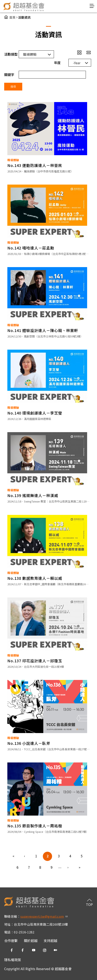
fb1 (12, 950)
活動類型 (11, 54)
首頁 (12, 17)
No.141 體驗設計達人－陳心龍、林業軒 (43, 330)
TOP (89, 904)
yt (34, 950)
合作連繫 (11, 941)
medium (55, 950)
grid (79, 52)
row (89, 52)
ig (45, 950)
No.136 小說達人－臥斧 (29, 743)
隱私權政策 (13, 960)
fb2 (23, 950)
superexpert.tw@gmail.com (44, 916)
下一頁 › (68, 868)
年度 (57, 63)
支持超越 (50, 941)
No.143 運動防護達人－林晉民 (35, 165)
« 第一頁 (13, 856)
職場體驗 (13, 160)
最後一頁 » (80, 868)
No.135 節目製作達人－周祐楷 (35, 826)
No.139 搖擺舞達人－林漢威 (33, 495)
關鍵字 (9, 75)
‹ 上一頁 (25, 856)
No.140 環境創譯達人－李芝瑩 (35, 413)
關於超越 (31, 941)
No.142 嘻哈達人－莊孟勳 (31, 248)
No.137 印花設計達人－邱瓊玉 (35, 661)
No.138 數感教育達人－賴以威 (35, 578)
